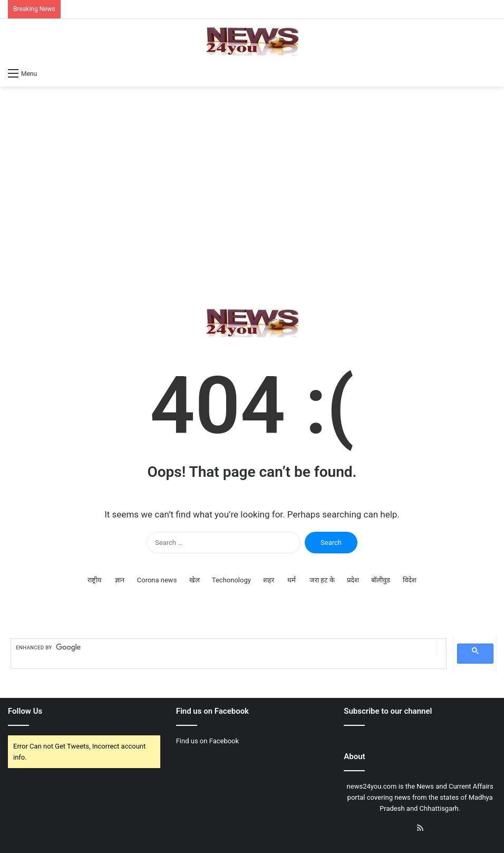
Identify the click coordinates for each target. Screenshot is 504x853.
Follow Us (25, 711)
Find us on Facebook (207, 741)
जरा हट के (322, 580)
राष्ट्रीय (95, 580)
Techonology (231, 580)
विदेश (410, 580)
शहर (269, 580)
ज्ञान (120, 580)
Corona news (157, 580)
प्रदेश (353, 580)
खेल (195, 580)
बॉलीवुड (381, 580)
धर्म (292, 580)
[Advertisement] (252, 197)
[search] (223, 648)
